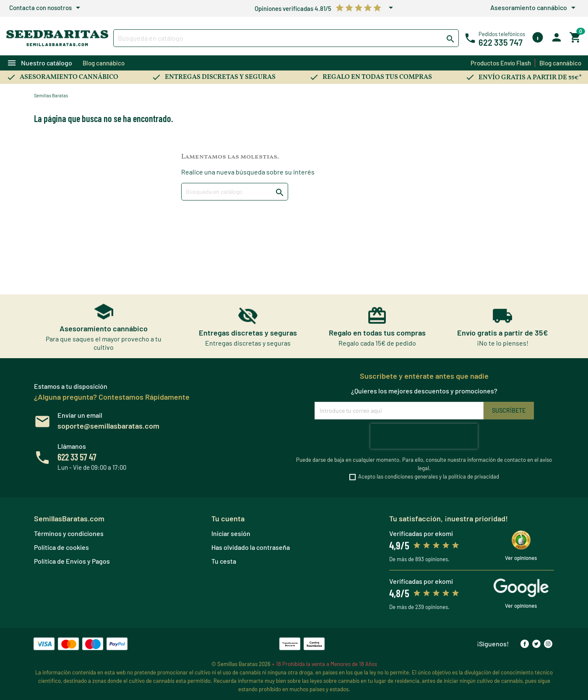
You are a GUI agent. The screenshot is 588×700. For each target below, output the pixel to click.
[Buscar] (286, 38)
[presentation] (424, 436)
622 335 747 (501, 42)
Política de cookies (61, 547)
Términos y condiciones (69, 533)
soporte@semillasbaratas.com (108, 426)
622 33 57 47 (77, 457)
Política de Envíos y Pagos (72, 561)
